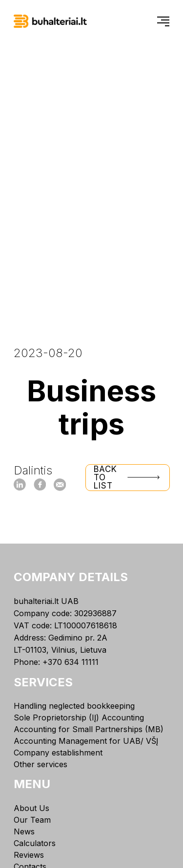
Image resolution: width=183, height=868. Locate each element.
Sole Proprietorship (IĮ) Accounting (79, 717)
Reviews (29, 855)
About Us (31, 808)
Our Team (32, 820)
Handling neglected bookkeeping (74, 706)
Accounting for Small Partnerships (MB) (89, 729)
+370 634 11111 (71, 662)
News (24, 831)
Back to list (127, 477)
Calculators (35, 843)
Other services (41, 764)
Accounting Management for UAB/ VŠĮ (86, 741)
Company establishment (58, 753)
